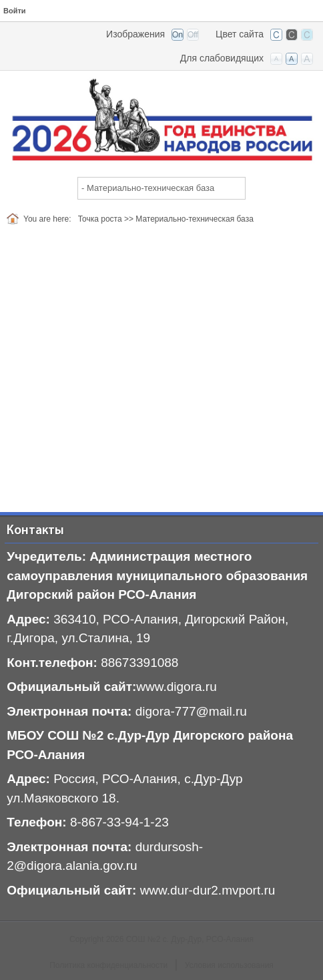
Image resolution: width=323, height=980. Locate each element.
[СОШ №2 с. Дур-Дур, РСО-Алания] (161, 120)
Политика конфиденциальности (108, 965)
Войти (15, 11)
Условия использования (229, 965)
